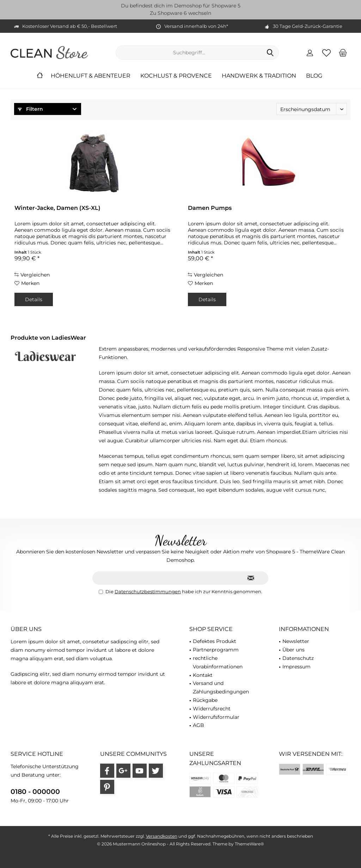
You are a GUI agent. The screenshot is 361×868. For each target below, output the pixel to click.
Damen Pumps (210, 208)
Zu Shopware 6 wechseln (180, 13)
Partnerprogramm (216, 650)
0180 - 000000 (35, 792)
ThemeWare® (249, 844)
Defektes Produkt (215, 641)
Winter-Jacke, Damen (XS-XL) (57, 208)
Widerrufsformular (216, 717)
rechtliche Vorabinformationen (218, 662)
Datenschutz (298, 658)
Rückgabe (205, 700)
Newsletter (296, 641)
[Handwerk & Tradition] (259, 76)
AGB (198, 725)
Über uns (293, 650)
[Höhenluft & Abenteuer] (91, 76)
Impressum (296, 667)
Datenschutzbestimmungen (148, 591)
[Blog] (314, 76)
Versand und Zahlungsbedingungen (221, 687)
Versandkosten (162, 836)
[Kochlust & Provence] (176, 76)
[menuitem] (343, 53)
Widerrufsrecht (212, 709)
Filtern (30, 109)
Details (34, 299)
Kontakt (203, 675)
